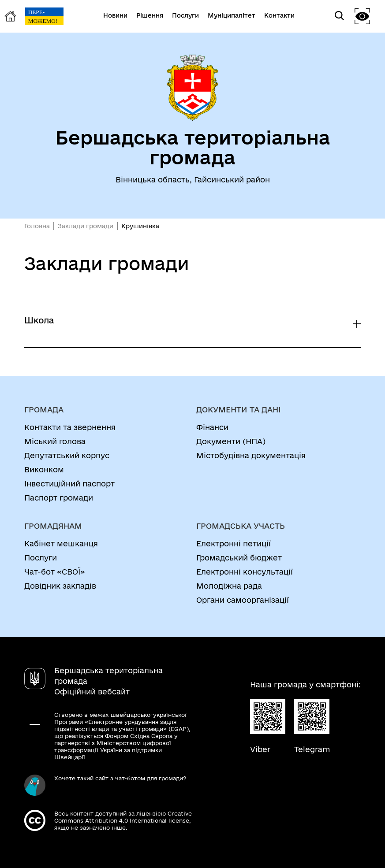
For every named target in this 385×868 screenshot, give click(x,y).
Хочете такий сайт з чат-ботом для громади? (120, 778)
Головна (37, 226)
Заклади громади (86, 226)
